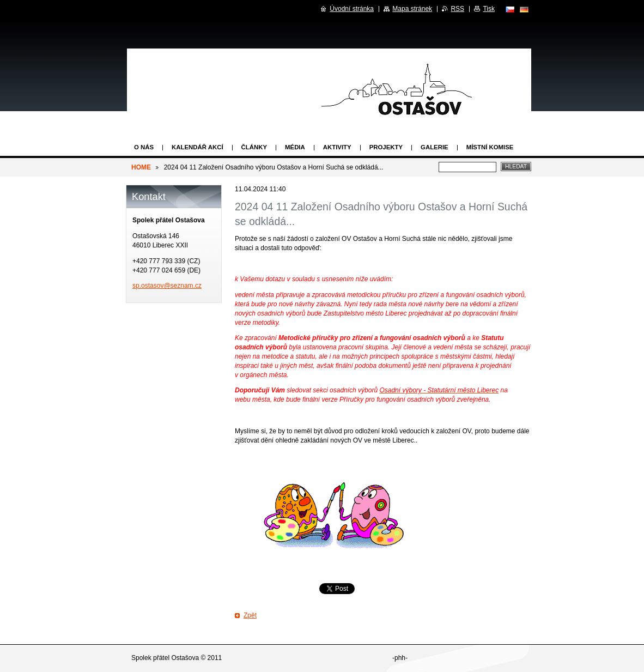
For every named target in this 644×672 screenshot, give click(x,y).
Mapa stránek (412, 9)
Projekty (386, 147)
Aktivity (337, 147)
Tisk (489, 9)
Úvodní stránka (352, 9)
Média (295, 147)
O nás (144, 147)
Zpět (250, 615)
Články (254, 147)
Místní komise (490, 147)
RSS (457, 9)
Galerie (435, 147)
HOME (141, 167)
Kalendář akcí (198, 147)
